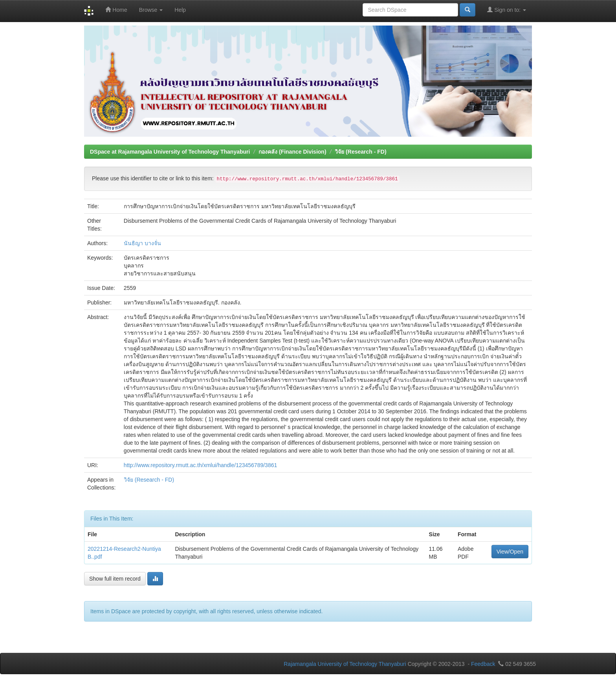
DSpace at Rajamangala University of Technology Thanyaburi (170, 152)
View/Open (510, 552)
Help (180, 10)
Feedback (483, 664)
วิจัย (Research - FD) (360, 152)
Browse (151, 10)
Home (116, 10)
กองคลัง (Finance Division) (292, 152)
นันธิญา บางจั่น (142, 243)
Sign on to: (507, 10)
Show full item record (115, 579)
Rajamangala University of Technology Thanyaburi (345, 664)
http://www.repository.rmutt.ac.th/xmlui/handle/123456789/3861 (200, 465)
